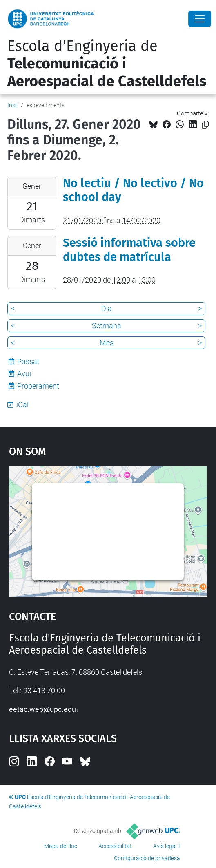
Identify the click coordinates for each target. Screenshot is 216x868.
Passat (28, 361)
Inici (12, 105)
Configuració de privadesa (147, 858)
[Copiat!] (205, 125)
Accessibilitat (115, 846)
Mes (107, 343)
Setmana (107, 326)
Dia (107, 308)
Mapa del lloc (61, 846)
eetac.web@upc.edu (42, 709)
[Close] (200, 19)
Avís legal (165, 846)
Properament (38, 386)
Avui (24, 374)
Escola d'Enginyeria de (107, 64)
